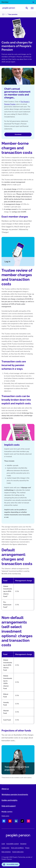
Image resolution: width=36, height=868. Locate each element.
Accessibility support (13, 844)
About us (5, 789)
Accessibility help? (11, 864)
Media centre (5, 816)
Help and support (9, 806)
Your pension (13, 14)
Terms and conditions (17, 848)
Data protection (6, 852)
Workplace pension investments (15, 794)
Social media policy (18, 852)
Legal (3, 844)
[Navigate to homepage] (9, 8)
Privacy (27, 848)
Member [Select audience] (18, 2)
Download (18, 134)
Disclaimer (23, 844)
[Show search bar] (27, 8)
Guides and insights (9, 800)
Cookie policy (5, 848)
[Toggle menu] (32, 8)
